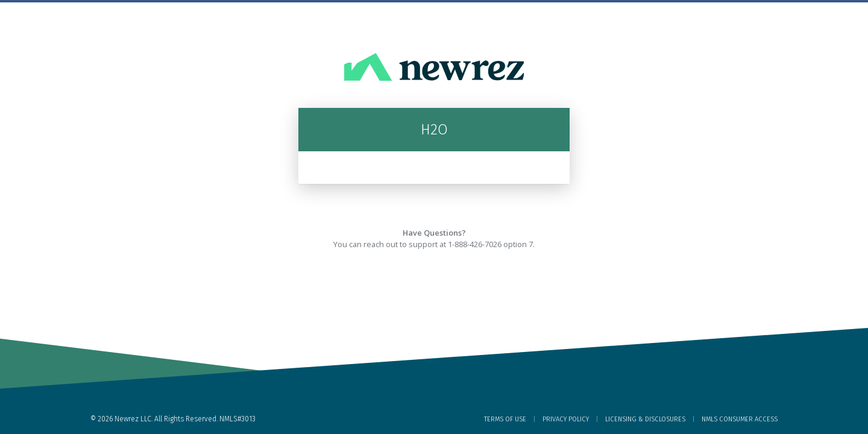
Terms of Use (505, 419)
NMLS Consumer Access (740, 419)
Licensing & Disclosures (645, 419)
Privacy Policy (566, 419)
